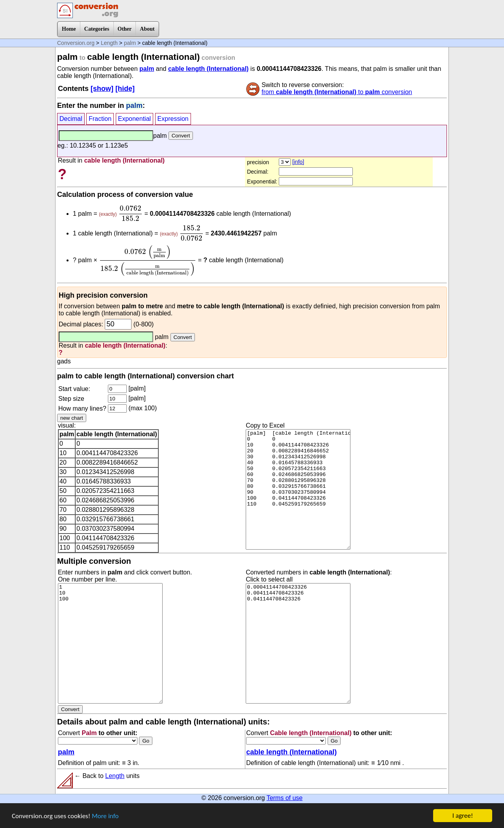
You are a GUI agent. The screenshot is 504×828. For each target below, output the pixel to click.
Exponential (135, 119)
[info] (298, 162)
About (147, 29)
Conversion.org (76, 43)
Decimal (71, 119)
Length (109, 43)
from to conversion (337, 92)
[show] (102, 89)
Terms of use (285, 798)
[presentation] (131, 213)
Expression (173, 119)
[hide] (125, 89)
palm (130, 43)
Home (69, 29)
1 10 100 (110, 643)
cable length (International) (208, 69)
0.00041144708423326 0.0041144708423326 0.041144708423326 (298, 643)
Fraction (100, 119)
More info (105, 817)
